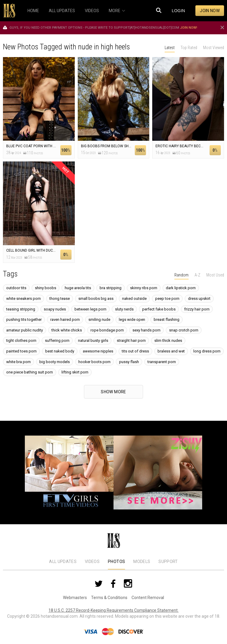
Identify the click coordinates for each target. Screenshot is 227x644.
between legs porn (90, 309)
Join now (210, 11)
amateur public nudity (25, 330)
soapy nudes (55, 309)
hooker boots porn (94, 362)
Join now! (189, 28)
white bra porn (18, 362)
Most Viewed (214, 48)
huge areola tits (78, 288)
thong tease (60, 298)
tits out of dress (135, 351)
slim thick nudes (168, 340)
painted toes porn (21, 351)
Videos (92, 562)
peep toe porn (167, 298)
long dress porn (207, 351)
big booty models (55, 362)
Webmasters (75, 598)
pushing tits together (24, 319)
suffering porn (57, 340)
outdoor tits (16, 288)
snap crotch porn (184, 330)
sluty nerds (124, 309)
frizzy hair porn (197, 309)
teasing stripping (21, 309)
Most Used (215, 275)
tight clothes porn (21, 340)
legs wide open (132, 319)
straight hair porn (131, 340)
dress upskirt (199, 298)
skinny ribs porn (144, 288)
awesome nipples (98, 351)
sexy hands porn (146, 330)
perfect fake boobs (159, 309)
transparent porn (162, 362)
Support (168, 562)
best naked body (60, 351)
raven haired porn (65, 319)
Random (181, 275)
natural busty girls (93, 340)
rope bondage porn (107, 330)
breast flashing (167, 319)
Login (178, 11)
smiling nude (99, 319)
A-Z (197, 275)
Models (142, 562)
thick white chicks (67, 330)
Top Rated (189, 48)
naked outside (134, 298)
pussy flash (129, 362)
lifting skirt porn (75, 372)
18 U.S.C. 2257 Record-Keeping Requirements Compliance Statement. (113, 610)
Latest (170, 48)
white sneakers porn (23, 298)
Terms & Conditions (109, 598)
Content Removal (148, 598)
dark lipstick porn (181, 288)
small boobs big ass (96, 298)
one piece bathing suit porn (30, 372)
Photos (116, 562)
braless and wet (171, 351)
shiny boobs (46, 288)
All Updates (63, 562)
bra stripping (111, 288)
